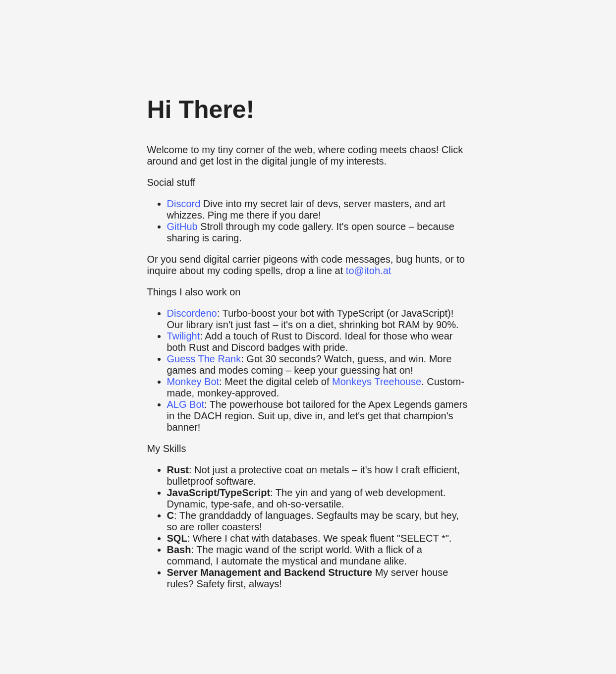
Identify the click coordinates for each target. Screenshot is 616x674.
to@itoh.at (368, 271)
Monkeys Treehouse (377, 382)
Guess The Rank (204, 359)
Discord (184, 204)
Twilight (184, 336)
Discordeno (192, 313)
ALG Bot (186, 404)
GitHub (182, 226)
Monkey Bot (193, 382)
